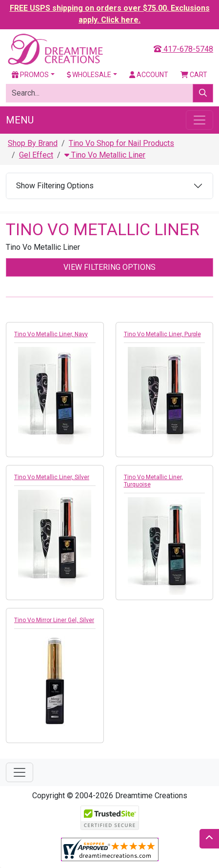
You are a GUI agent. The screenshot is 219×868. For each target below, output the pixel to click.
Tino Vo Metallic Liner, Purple (162, 334)
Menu (20, 120)
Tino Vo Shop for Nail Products (121, 143)
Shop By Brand (33, 143)
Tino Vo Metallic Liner (105, 155)
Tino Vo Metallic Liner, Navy (51, 334)
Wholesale (89, 75)
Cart (194, 75)
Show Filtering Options (55, 186)
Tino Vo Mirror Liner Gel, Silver (54, 620)
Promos (30, 75)
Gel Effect (36, 155)
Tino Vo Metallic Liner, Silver (52, 477)
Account (149, 75)
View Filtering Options (109, 267)
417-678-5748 (183, 49)
